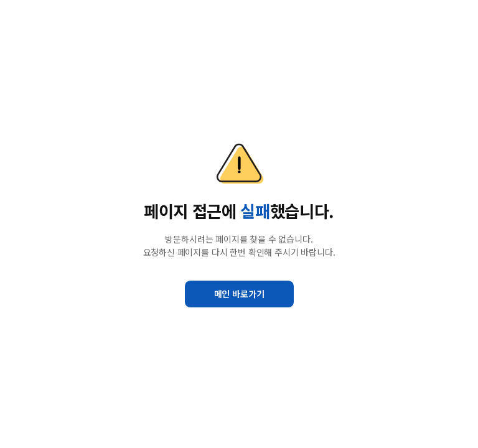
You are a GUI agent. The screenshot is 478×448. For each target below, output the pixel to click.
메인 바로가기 (239, 294)
